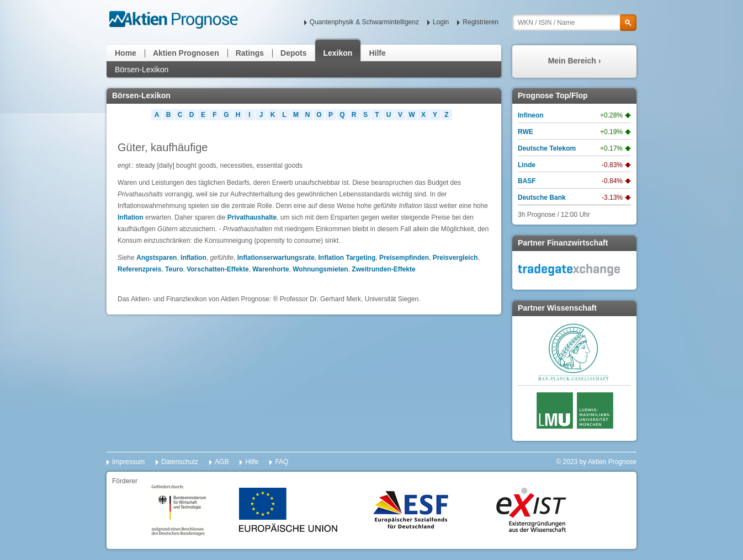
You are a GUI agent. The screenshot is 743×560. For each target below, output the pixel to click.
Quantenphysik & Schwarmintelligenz (364, 22)
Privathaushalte (252, 217)
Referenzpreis (139, 269)
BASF (527, 181)
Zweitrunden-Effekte (383, 269)
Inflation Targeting (347, 258)
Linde (527, 165)
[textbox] (574, 23)
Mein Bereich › (575, 61)
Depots (293, 53)
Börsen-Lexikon (142, 70)
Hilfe (377, 53)
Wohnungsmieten (320, 269)
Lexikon (338, 53)
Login (441, 22)
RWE (526, 132)
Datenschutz (180, 462)
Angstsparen (156, 258)
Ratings (250, 53)
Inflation (131, 217)
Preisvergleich (455, 258)
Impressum (128, 462)
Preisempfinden (404, 258)
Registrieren (481, 22)
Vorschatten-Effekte (217, 269)
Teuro (174, 269)
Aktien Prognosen (186, 53)
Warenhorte (270, 269)
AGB (222, 462)
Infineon (531, 115)
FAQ (282, 462)
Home (126, 53)
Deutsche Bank (542, 198)
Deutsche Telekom (547, 148)
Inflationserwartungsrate (276, 258)
